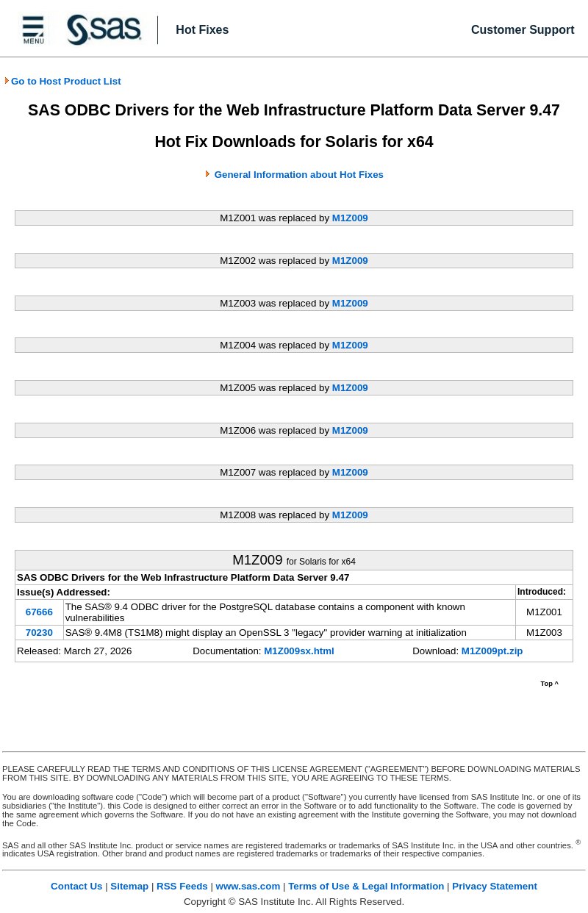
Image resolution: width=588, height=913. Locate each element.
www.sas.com (248, 886)
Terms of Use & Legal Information (366, 886)
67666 (39, 612)
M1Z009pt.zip (492, 651)
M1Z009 (350, 218)
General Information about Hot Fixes (299, 175)
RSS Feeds (182, 886)
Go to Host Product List (62, 81)
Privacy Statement (495, 886)
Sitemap (129, 886)
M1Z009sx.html (299, 651)
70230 (39, 633)
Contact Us (76, 886)
